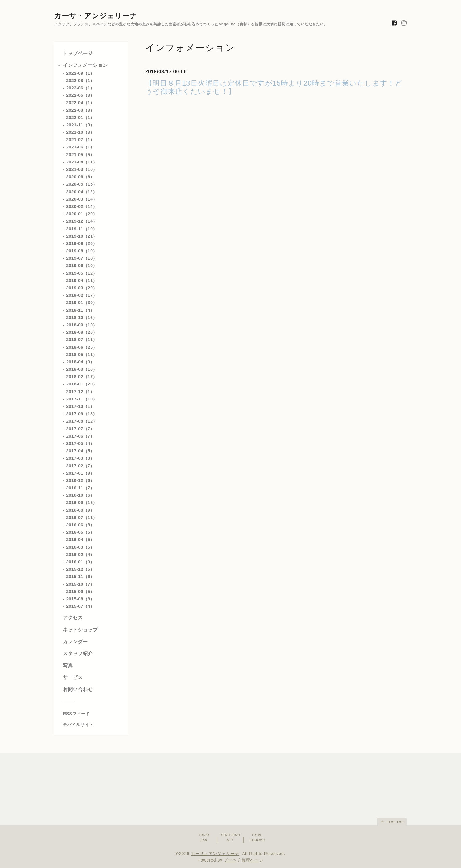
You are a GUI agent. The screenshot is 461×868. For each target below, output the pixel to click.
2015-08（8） (80, 599)
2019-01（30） (82, 303)
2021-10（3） (80, 132)
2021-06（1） (80, 147)
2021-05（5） (80, 155)
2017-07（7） (80, 429)
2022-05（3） (80, 95)
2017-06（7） (80, 436)
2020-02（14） (82, 206)
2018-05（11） (82, 355)
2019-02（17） (82, 295)
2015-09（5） (80, 592)
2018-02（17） (82, 377)
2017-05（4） (80, 443)
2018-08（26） (82, 332)
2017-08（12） (82, 421)
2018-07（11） (82, 340)
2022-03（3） (80, 110)
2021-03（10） (82, 169)
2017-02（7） (80, 466)
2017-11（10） (82, 399)
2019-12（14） (82, 221)
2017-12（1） (80, 392)
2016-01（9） (80, 562)
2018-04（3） (80, 362)
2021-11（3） (80, 125)
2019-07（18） (82, 258)
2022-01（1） (80, 118)
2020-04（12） (82, 192)
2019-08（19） (82, 251)
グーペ (230, 860)
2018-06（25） (82, 347)
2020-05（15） (82, 184)
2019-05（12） (82, 273)
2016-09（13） (82, 503)
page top (392, 821)
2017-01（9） (80, 473)
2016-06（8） (80, 525)
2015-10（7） (80, 584)
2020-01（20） (82, 214)
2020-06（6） (80, 177)
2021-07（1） (80, 140)
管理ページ (252, 860)
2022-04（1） (80, 103)
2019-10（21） (82, 236)
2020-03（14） (82, 199)
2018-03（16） (82, 369)
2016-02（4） (80, 555)
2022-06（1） (80, 88)
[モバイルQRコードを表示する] (93, 725)
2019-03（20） (82, 288)
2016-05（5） (80, 532)
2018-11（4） (80, 310)
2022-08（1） (80, 81)
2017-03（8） (80, 458)
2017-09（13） (82, 414)
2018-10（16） (82, 318)
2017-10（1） (80, 406)
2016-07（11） (82, 518)
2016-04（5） (80, 540)
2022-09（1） (80, 73)
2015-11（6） (80, 577)
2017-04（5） (80, 451)
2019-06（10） (82, 266)
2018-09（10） (82, 325)
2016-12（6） (80, 480)
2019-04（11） (82, 281)
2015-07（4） (80, 606)
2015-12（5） (80, 569)
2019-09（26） (82, 243)
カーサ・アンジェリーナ (96, 16)
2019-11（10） (82, 229)
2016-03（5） (80, 547)
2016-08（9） (80, 510)
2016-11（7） (80, 488)
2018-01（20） (82, 384)
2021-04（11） (82, 162)
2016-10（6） (80, 495)
